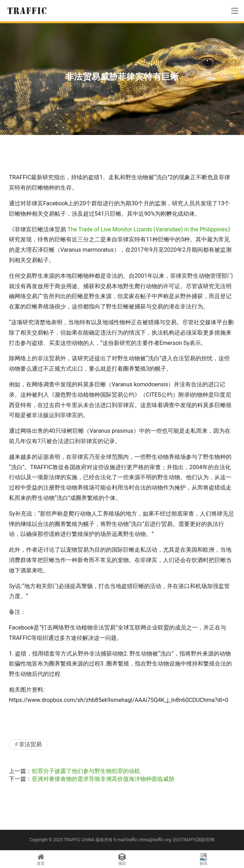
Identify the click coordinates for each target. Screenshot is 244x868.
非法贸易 (30, 744)
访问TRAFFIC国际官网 (194, 840)
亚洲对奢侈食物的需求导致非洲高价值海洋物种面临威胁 (103, 779)
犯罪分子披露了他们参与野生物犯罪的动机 (86, 771)
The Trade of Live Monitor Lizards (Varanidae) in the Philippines (148, 229)
